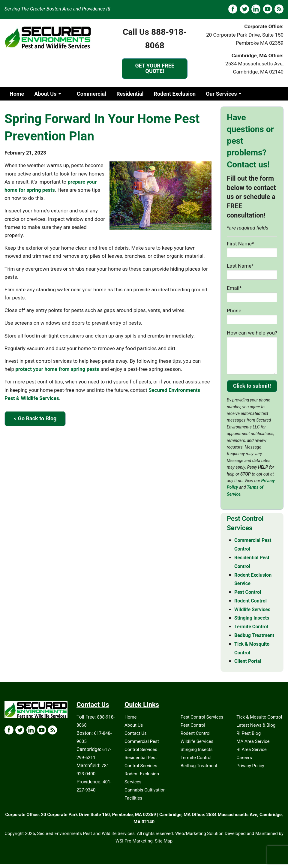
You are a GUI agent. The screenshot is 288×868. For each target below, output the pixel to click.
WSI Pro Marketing (134, 841)
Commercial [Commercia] (91, 94)
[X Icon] (20, 730)
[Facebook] (233, 9)
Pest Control (193, 725)
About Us (45, 94)
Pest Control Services (202, 717)
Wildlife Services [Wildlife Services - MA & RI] (252, 610)
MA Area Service (253, 741)
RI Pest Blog (249, 733)
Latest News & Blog (256, 725)
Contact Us (136, 733)
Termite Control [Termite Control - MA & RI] (251, 627)
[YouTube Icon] (42, 730)
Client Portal (248, 661)
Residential (130, 94)
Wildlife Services (197, 741)
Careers (244, 758)
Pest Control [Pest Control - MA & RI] (248, 592)
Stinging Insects (197, 749)
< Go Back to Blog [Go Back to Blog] (35, 418)
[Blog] (279, 9)
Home (17, 94)
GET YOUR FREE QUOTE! (155, 68)
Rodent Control (196, 733)
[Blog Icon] (52, 730)
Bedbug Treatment (199, 766)
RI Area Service (251, 749)
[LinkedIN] (256, 9)
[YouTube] (268, 9)
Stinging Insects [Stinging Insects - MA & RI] (252, 618)
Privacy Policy (250, 766)
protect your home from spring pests (57, 369)
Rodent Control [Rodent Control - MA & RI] (250, 601)
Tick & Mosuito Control (259, 717)
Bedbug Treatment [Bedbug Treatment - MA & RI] (254, 635)
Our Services (221, 94)
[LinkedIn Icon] (31, 730)
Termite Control (196, 758)
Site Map (164, 841)
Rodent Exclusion (175, 94)
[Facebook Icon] (9, 730)
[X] (244, 9)
